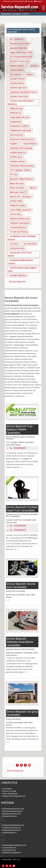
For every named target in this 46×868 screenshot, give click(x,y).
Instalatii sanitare (16, 161)
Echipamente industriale (19, 130)
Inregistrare (38, 1)
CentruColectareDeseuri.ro (12, 811)
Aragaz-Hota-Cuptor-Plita (20, 52)
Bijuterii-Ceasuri (16, 66)
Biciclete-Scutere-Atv (18, 61)
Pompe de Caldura (17, 205)
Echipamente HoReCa (18, 126)
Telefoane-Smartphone (19, 223)
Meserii (32, 188)
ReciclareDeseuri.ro (9, 816)
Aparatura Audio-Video (19, 44)
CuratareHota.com (9, 848)
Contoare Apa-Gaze (17, 88)
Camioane (33, 66)
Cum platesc (6, 789)
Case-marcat (14, 74)
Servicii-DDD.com (8, 850)
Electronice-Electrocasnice (21, 139)
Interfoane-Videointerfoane (21, 166)
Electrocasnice (15, 135)
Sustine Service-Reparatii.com (13, 796)
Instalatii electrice (17, 153)
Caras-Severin (16, 14)
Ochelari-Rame (15, 201)
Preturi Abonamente (9, 794)
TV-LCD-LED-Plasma (17, 232)
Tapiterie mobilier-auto (19, 219)
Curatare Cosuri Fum (18, 96)
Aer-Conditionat (16, 39)
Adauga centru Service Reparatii (14, 1)
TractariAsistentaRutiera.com (13, 825)
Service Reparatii (6, 14)
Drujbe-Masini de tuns (18, 117)
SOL (19, 860)
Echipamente (14, 122)
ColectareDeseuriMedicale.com (14, 845)
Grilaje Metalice (29, 144)
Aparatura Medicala (17, 48)
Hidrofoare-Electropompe (20, 148)
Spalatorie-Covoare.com (11, 814)
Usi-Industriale (29, 244)
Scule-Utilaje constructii (19, 210)
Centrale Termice (16, 79)
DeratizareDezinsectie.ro (11, 830)
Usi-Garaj (13, 244)
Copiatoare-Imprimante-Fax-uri (22, 92)
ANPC (15, 860)
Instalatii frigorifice (17, 275)
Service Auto (14, 214)
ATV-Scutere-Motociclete (20, 57)
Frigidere (13, 144)
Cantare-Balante (16, 70)
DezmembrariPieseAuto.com (13, 809)
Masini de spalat (16, 188)
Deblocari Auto (15, 108)
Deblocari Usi (14, 113)
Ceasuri (29, 74)
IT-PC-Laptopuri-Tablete (19, 170)
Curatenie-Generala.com (11, 828)
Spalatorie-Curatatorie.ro (11, 853)
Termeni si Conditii (9, 791)
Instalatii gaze (15, 157)
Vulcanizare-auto (16, 248)
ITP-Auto (12, 174)
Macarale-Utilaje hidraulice (20, 179)
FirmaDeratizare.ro (9, 833)
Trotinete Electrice (17, 227)
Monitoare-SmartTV (17, 192)
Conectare (29, 1)
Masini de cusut (16, 183)
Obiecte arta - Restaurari (19, 197)
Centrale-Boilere (16, 83)
